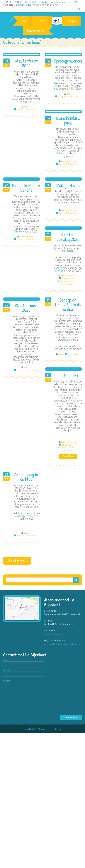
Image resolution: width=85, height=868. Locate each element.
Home (25, 21)
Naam (24, 663)
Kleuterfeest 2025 (26, 63)
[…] (68, 437)
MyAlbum (65, 202)
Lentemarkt (68, 375)
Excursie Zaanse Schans (26, 188)
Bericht (24, 696)
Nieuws (20, 109)
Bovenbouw (67, 278)
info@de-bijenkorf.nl (35, 2)
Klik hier (59, 153)
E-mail (24, 673)
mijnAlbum (60, 270)
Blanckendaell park (68, 120)
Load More (17, 560)
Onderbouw (31, 109)
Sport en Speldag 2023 (68, 237)
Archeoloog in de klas (26, 477)
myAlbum (62, 346)
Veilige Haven (68, 185)
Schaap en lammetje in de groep (68, 305)
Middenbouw (62, 281)
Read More (68, 456)
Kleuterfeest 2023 (26, 308)
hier (30, 101)
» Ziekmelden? (21, 5)
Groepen (71, 21)
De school (42, 21)
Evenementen (36, 30)
